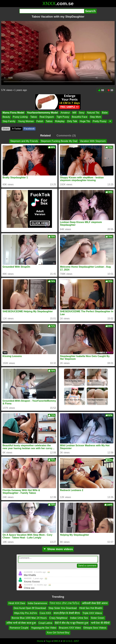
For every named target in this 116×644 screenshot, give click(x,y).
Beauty (6, 117)
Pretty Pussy (100, 121)
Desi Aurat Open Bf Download (30, 608)
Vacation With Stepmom (93, 141)
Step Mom (96, 117)
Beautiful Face (79, 117)
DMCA (57, 641)
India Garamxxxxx (37, 603)
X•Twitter (17, 129)
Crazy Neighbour (58, 618)
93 (101, 90)
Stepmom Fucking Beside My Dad (59, 141)
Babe (105, 113)
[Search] (52, 11)
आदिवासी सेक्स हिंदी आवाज (95, 603)
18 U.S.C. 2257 (71, 641)
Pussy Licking (20, 117)
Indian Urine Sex (79, 618)
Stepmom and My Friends (24, 141)
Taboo (34, 117)
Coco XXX (45, 613)
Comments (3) (66, 135)
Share (6, 129)
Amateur (65, 113)
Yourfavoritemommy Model (42, 113)
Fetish (40, 121)
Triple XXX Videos (92, 613)
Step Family (9, 121)
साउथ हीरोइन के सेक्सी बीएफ (67, 613)
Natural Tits (93, 113)
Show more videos (58, 549)
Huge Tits (85, 121)
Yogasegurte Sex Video (44, 628)
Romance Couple (19, 628)
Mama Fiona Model (13, 113)
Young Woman (26, 121)
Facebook (29, 129)
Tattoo (49, 121)
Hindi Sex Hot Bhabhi (91, 608)
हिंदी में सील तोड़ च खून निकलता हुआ (72, 623)
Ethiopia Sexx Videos (95, 628)
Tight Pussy (63, 117)
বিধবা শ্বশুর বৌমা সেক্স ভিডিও (65, 603)
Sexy (82, 113)
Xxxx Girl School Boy (58, 633)
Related (45, 135)
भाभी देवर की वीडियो (100, 623)
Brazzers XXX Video (70, 628)
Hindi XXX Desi (17, 603)
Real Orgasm (47, 117)
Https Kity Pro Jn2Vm (26, 613)
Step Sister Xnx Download (63, 608)
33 (110, 90)
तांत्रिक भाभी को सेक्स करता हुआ (21, 623)
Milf (74, 113)
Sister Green (98, 618)
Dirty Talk (72, 121)
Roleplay (60, 121)
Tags (48, 641)
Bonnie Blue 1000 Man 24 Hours (29, 618)
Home (40, 641)
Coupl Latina (45, 623)
